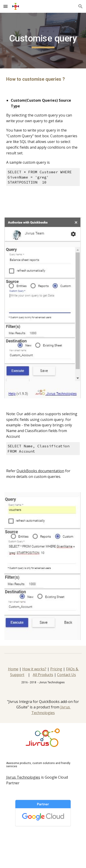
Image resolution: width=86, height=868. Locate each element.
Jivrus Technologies (23, 777)
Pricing (56, 669)
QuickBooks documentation (40, 471)
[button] (6, 6)
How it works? (34, 669)
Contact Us (67, 675)
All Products (43, 675)
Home (13, 669)
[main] (43, 41)
